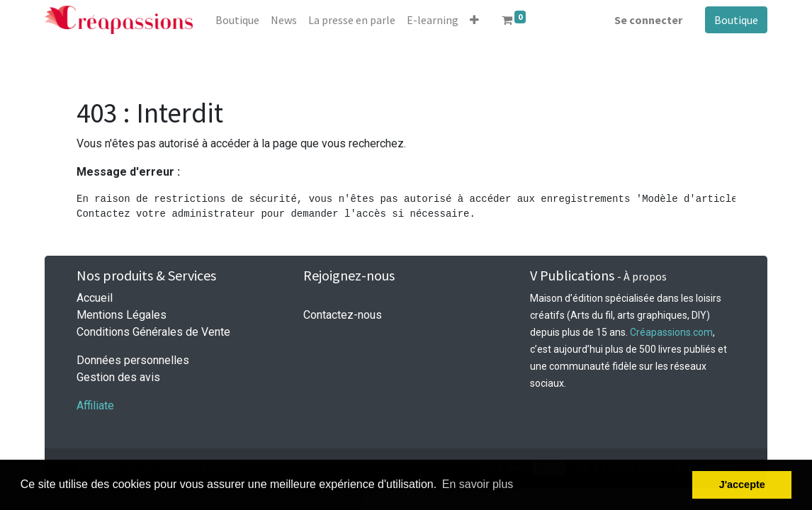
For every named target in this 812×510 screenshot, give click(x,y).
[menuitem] (237, 20)
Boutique (736, 20)
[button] (474, 20)
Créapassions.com (671, 332)
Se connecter (648, 20)
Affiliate (95, 406)
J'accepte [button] (742, 484)
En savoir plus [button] (478, 484)
